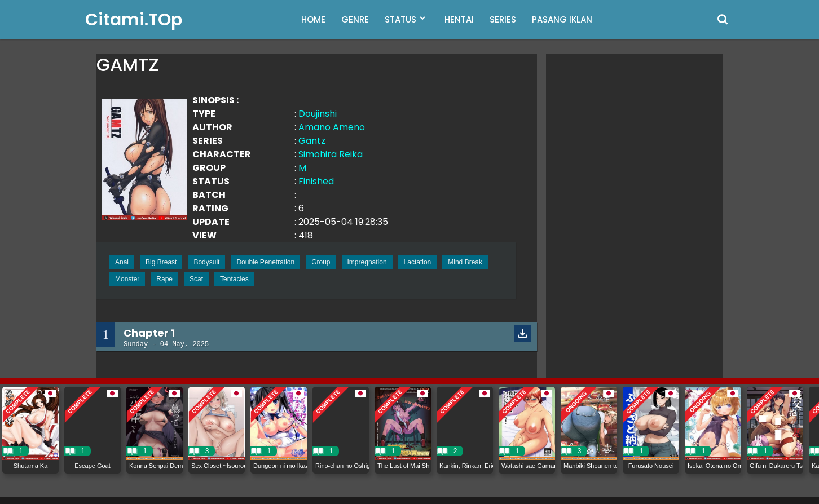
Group (321, 262)
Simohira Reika (331, 154)
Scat (196, 279)
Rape (164, 279)
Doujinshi (318, 114)
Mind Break (465, 262)
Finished (316, 181)
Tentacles (234, 279)
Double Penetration (265, 262)
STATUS (400, 19)
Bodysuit (206, 262)
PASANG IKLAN (562, 19)
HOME (313, 19)
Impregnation (367, 262)
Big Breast (161, 262)
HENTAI (459, 19)
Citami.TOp (134, 20)
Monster (127, 279)
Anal (122, 262)
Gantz (312, 141)
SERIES (503, 19)
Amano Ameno (332, 127)
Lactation (418, 262)
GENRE (355, 19)
